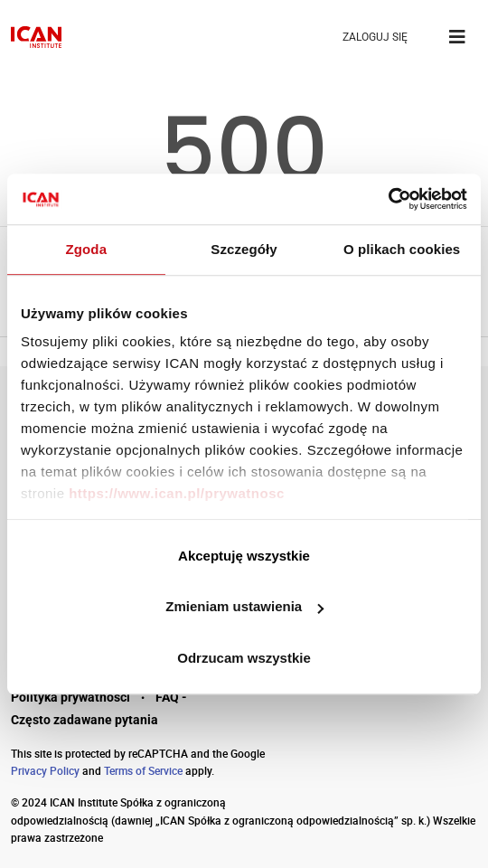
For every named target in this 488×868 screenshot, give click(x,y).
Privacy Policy (45, 770)
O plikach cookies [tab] (402, 249)
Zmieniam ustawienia (244, 606)
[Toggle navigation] (457, 37)
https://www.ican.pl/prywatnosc (177, 493)
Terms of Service (143, 770)
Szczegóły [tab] (244, 249)
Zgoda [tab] (87, 249)
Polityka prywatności (70, 697)
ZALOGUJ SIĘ (375, 37)
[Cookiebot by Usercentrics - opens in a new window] (388, 199)
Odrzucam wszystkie (244, 658)
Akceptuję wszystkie (244, 556)
